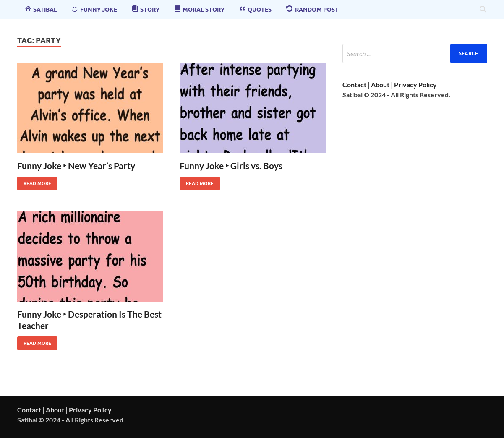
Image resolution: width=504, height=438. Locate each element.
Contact (354, 85)
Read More (34, 181)
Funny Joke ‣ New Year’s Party (76, 166)
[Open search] (483, 10)
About (380, 85)
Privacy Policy (415, 85)
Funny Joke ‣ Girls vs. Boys (231, 166)
